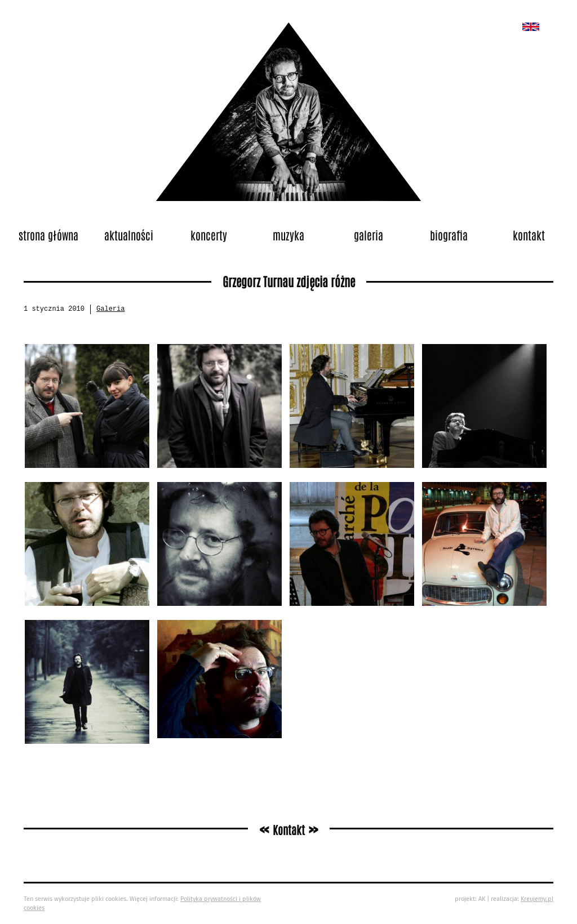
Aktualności (129, 235)
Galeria (369, 235)
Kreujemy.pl (537, 899)
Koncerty (209, 235)
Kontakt (529, 235)
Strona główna (48, 235)
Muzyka (288, 235)
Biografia (449, 235)
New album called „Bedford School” (531, 27)
